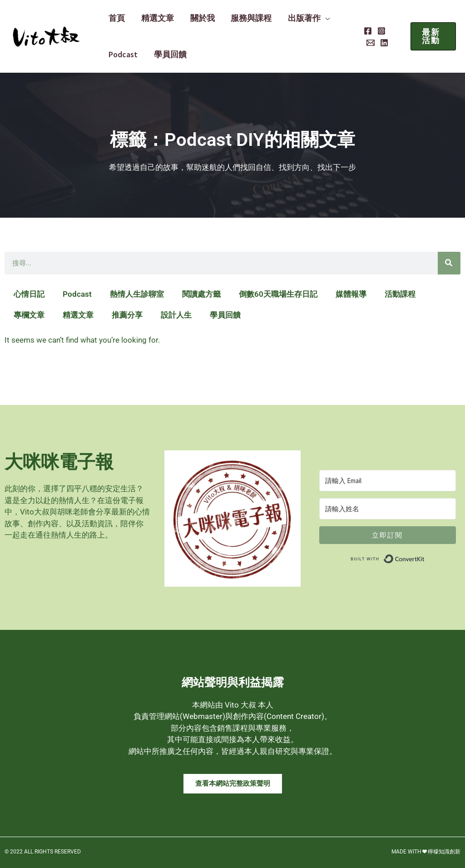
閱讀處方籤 (201, 294)
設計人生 (176, 315)
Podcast (77, 294)
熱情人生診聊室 (137, 294)
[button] (313, 18)
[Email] (391, 31)
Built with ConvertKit (425, 557)
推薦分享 (127, 315)
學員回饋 (225, 315)
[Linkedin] (367, 43)
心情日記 (29, 294)
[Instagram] (378, 31)
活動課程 (400, 294)
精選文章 (78, 315)
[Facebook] (364, 31)
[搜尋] (449, 263)
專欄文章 (29, 315)
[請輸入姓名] (388, 509)
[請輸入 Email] (388, 481)
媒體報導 (351, 294)
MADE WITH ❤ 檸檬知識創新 (426, 852)
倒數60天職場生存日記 (278, 294)
